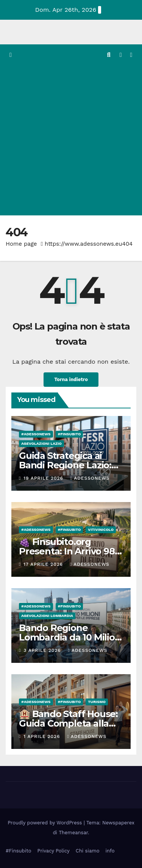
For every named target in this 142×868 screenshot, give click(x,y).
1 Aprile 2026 (43, 736)
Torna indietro (71, 379)
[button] (109, 55)
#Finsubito (18, 851)
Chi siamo (88, 851)
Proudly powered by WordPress (46, 823)
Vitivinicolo (101, 530)
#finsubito (69, 434)
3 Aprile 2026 (43, 650)
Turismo (97, 702)
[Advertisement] (71, 140)
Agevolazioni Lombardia (47, 616)
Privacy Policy (53, 851)
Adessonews (90, 478)
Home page (21, 244)
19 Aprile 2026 (44, 478)
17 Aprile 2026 (44, 564)
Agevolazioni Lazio (41, 443)
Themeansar (73, 833)
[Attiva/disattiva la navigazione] (131, 55)
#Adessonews (36, 434)
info (110, 851)
